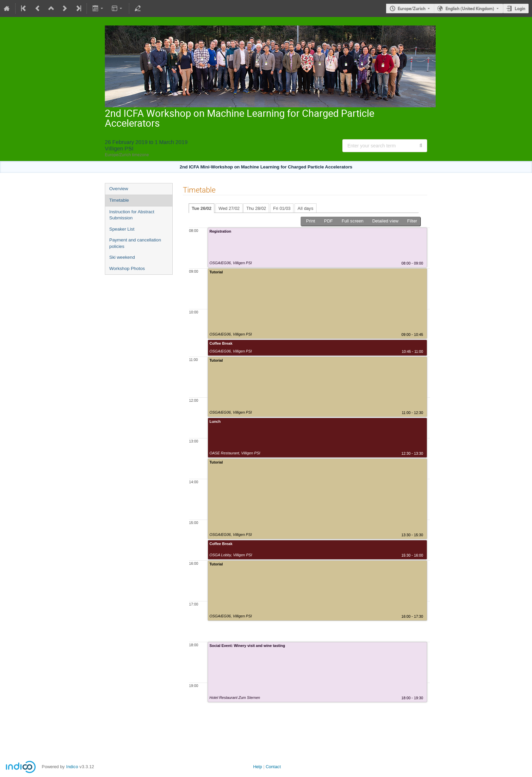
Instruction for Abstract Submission (132, 215)
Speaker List (122, 229)
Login (520, 8)
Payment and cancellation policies (135, 243)
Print (311, 221)
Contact (273, 767)
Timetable (119, 200)
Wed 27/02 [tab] (229, 208)
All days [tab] (306, 208)
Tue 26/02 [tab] (202, 208)
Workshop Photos (127, 268)
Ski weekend (122, 257)
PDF (328, 221)
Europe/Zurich (412, 8)
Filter (412, 221)
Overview (119, 189)
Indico (72, 767)
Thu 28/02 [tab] (256, 208)
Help (258, 767)
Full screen (353, 221)
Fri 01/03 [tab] (282, 208)
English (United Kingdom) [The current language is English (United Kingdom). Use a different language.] (470, 8)
